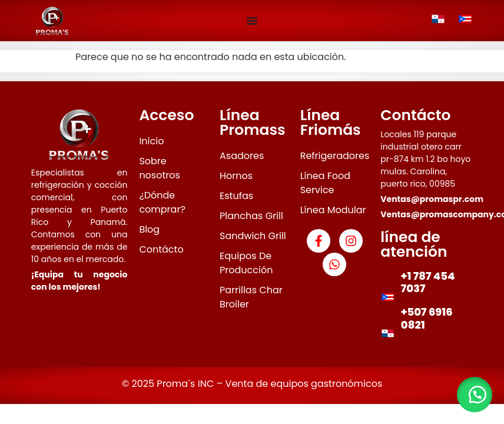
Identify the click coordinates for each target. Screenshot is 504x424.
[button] (475, 395)
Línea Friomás (331, 122)
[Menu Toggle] (252, 21)
